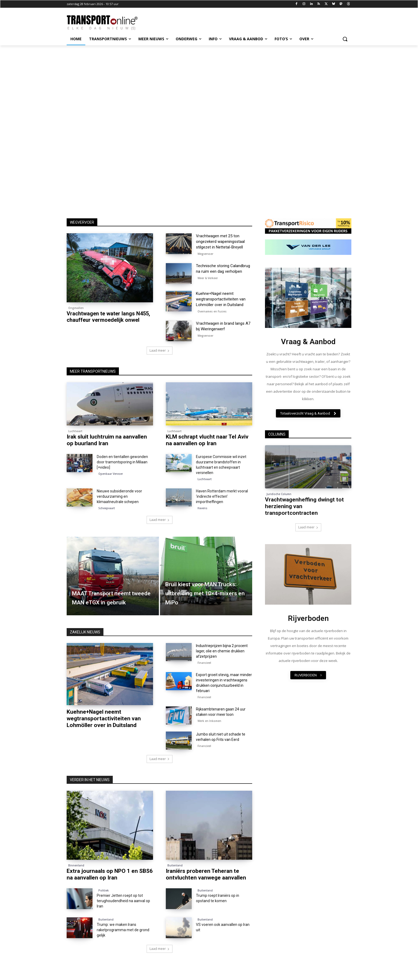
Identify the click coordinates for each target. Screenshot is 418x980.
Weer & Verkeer (208, 278)
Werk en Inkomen (209, 721)
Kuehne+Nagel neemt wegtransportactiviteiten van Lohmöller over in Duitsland (221, 299)
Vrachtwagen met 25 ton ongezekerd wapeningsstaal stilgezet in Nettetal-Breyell (220, 242)
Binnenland (76, 865)
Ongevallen (76, 308)
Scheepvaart (107, 508)
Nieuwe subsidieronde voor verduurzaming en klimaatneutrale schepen (119, 496)
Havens (202, 508)
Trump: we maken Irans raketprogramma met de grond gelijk (123, 930)
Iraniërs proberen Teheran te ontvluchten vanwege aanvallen (206, 874)
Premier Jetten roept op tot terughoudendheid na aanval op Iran (123, 901)
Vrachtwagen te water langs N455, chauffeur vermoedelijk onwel (108, 317)
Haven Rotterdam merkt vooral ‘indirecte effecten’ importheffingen (222, 496)
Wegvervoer (205, 254)
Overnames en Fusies (212, 311)
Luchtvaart (75, 431)
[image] (308, 298)
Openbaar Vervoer (111, 474)
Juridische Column (279, 494)
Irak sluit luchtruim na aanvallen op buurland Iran (107, 440)
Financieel (204, 663)
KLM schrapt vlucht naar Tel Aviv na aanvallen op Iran (207, 440)
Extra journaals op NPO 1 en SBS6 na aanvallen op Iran (110, 874)
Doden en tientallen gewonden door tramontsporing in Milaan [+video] (122, 462)
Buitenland (175, 865)
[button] (345, 39)
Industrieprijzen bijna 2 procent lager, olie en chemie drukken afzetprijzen (222, 651)
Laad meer (160, 350)
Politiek (104, 890)
